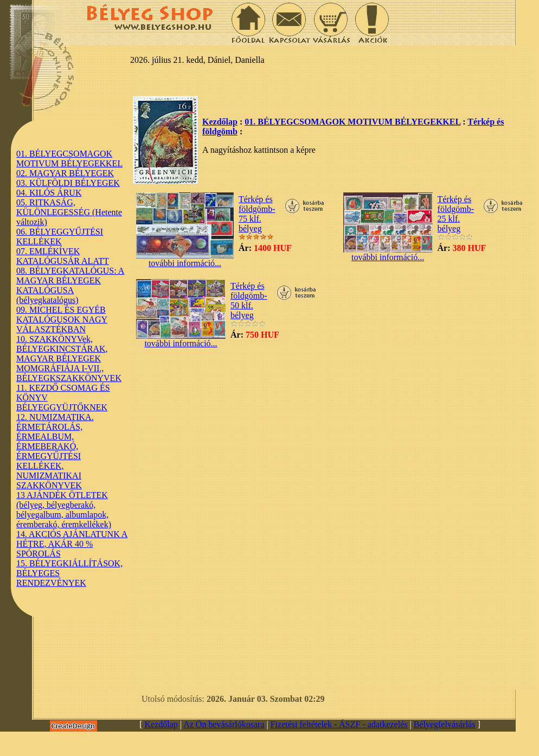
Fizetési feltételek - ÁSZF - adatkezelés (339, 724)
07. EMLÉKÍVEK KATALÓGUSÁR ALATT (63, 256)
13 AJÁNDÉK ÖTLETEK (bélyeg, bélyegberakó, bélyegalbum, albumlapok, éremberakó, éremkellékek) (64, 510)
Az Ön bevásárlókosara (224, 724)
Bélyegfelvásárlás (445, 724)
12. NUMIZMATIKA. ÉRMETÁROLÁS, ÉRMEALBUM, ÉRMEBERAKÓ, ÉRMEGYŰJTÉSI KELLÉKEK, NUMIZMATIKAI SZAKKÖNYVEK (55, 451)
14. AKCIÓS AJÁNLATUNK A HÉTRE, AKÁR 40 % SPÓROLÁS (72, 544)
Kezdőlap (220, 122)
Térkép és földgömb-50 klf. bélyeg (249, 301)
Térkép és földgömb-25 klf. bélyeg (456, 214)
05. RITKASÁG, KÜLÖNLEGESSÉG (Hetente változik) (69, 212)
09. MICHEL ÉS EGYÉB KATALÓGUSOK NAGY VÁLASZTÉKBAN (62, 319)
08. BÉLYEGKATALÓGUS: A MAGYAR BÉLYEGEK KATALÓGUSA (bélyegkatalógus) (70, 285)
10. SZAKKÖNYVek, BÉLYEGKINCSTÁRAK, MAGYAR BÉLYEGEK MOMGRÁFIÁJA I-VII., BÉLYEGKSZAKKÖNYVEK (69, 358)
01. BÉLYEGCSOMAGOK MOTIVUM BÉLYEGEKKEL (69, 159)
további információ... (185, 259)
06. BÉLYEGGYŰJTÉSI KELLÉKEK (60, 237)
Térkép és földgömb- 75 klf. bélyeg (257, 214)
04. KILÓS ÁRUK (49, 193)
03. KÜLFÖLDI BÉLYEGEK (68, 183)
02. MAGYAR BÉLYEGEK (65, 173)
